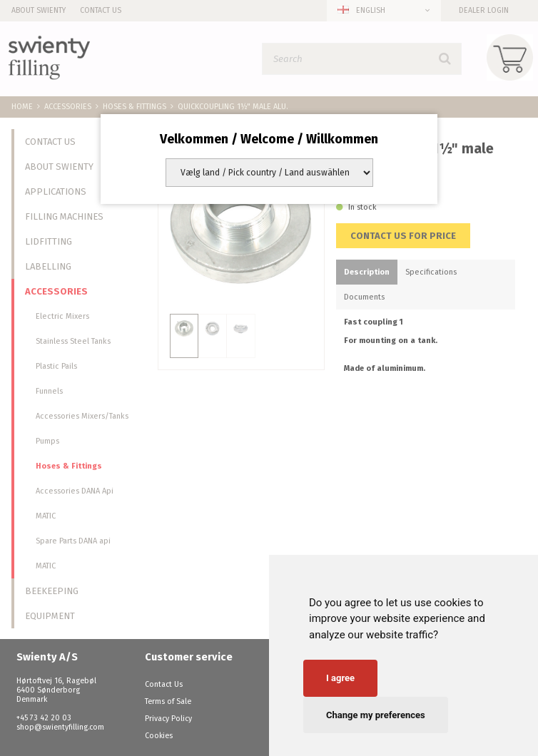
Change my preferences (376, 715)
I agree (340, 678)
